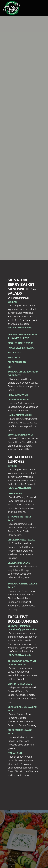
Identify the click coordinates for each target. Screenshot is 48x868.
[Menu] (36, 8)
